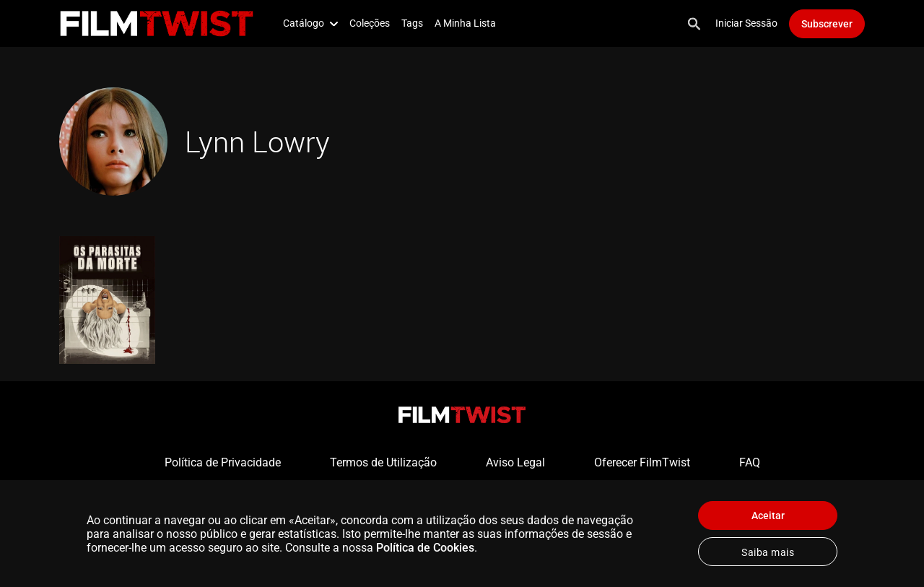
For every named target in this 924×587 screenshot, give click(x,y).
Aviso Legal (515, 462)
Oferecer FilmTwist (642, 462)
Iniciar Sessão (746, 23)
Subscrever (827, 24)
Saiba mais (768, 552)
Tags (412, 23)
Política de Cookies (425, 548)
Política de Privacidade (223, 462)
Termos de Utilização (383, 462)
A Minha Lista (465, 23)
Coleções (370, 23)
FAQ (750, 462)
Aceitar (768, 516)
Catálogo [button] (310, 23)
